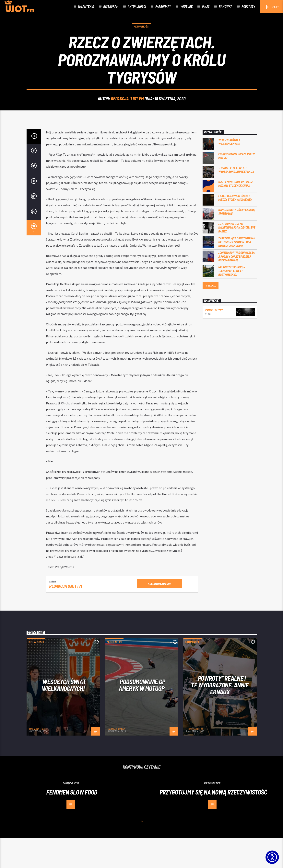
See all (210, 316)
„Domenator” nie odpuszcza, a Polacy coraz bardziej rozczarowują (237, 286)
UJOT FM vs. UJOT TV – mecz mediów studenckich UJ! (236, 213)
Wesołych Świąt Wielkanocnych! (229, 172)
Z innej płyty (214, 340)
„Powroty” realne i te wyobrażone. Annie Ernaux (236, 199)
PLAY (272, 7)
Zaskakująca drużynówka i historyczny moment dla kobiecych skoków (237, 272)
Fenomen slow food (72, 822)
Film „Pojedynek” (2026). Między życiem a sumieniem (235, 227)
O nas (206, 6)
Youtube (186, 6)
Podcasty (248, 6)
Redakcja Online (38, 759)
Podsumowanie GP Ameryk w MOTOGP (236, 186)
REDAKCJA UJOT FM (127, 113)
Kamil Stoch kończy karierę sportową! (237, 241)
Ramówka (226, 6)
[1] (34, 258)
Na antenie (86, 6)
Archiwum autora (159, 613)
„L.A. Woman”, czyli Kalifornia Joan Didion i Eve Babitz (237, 257)
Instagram (111, 6)
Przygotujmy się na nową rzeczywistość (213, 822)
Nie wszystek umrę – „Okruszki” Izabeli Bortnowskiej (232, 301)
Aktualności (137, 6)
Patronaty (163, 6)
